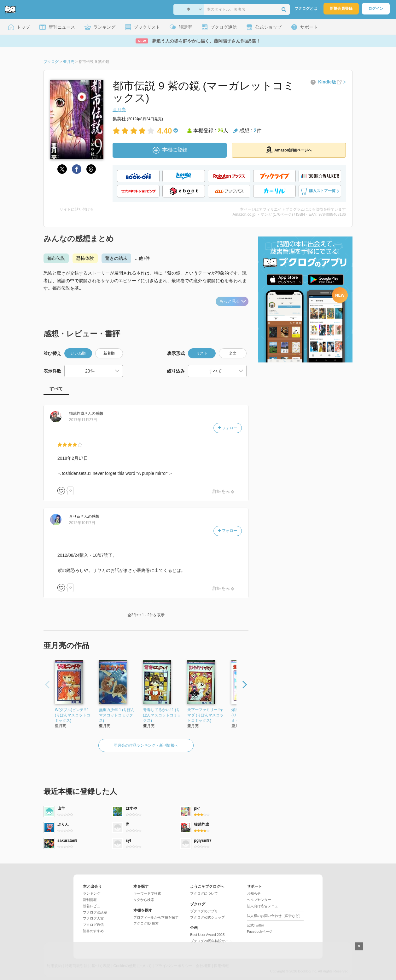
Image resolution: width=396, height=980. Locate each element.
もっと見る (233, 301)
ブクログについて (204, 893)
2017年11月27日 (83, 420)
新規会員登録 (341, 9)
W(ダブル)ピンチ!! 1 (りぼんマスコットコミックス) (73, 715)
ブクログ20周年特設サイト (211, 941)
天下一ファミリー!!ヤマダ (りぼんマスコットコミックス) (205, 715)
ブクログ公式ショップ (207, 917)
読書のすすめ (93, 931)
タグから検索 (144, 900)
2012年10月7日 (82, 523)
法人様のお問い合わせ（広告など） (275, 916)
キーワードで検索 (147, 893)
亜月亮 (119, 110)
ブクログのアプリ (204, 911)
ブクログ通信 (93, 925)
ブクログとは (306, 9)
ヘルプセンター (259, 900)
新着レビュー (93, 906)
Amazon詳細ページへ (289, 150)
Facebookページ (260, 932)
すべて (56, 389)
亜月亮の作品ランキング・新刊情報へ (146, 745)
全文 (233, 353)
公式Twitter (255, 925)
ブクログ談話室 (95, 912)
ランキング (92, 893)
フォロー (228, 428)
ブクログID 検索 (146, 923)
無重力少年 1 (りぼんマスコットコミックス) (117, 715)
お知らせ (254, 893)
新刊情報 (90, 900)
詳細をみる (224, 491)
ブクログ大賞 (93, 918)
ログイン (376, 9)
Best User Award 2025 (207, 935)
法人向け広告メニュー (264, 906)
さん (80, 413)
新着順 (109, 353)
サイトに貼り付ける (77, 209)
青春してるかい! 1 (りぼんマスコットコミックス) (162, 715)
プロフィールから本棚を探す (156, 917)
